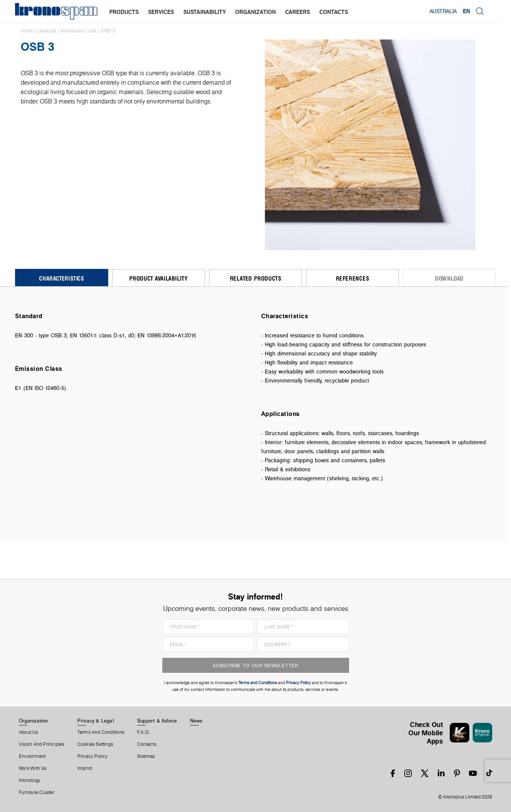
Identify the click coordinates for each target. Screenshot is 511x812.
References (353, 278)
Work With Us (33, 768)
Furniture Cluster (37, 792)
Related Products (256, 278)
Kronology (29, 780)
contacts (334, 12)
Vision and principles (42, 744)
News (197, 721)
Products (47, 31)
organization (255, 12)
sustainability (205, 12)
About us (28, 732)
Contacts (147, 744)
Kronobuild (72, 31)
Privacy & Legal (96, 721)
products (124, 12)
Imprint (85, 768)
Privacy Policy (93, 756)
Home (27, 31)
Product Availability (159, 278)
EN (479, 11)
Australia (456, 11)
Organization (33, 721)
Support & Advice (157, 721)
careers (298, 12)
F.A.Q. (144, 732)
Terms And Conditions (101, 732)
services (161, 12)
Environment (32, 756)
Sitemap (146, 756)
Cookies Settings (95, 744)
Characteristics (62, 278)
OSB (92, 31)
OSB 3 (108, 31)
